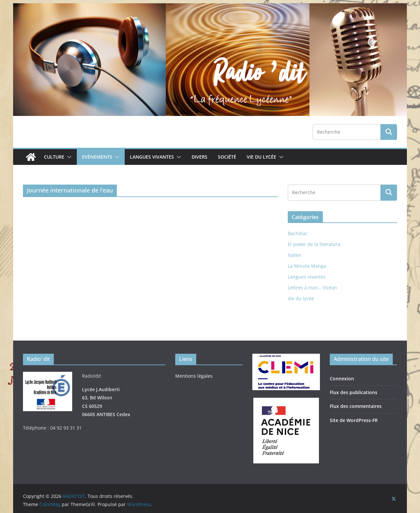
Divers (199, 157)
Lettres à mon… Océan (312, 288)
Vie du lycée (262, 157)
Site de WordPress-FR (354, 420)
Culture (54, 157)
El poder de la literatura (314, 244)
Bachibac (298, 233)
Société (227, 157)
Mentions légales (194, 376)
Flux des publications (354, 392)
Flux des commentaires (356, 406)
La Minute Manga (307, 266)
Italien (295, 255)
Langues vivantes (152, 157)
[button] (68, 157)
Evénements (97, 157)
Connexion (342, 379)
